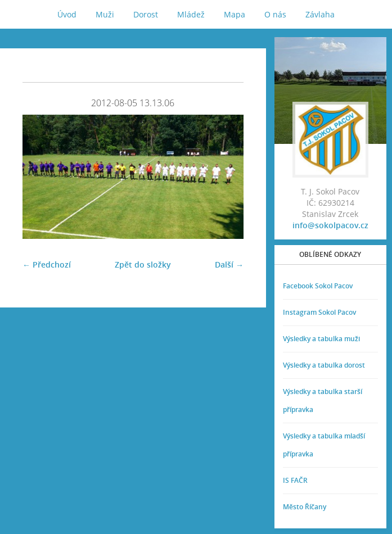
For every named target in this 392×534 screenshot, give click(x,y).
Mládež (191, 14)
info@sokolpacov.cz (330, 225)
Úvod (67, 14)
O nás (275, 14)
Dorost (146, 14)
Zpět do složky (143, 264)
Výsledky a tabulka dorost (324, 365)
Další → (229, 264)
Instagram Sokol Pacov (319, 312)
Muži (105, 14)
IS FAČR (295, 480)
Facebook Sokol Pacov (318, 286)
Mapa (235, 14)
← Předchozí (47, 264)
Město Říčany (305, 507)
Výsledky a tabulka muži (321, 339)
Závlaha (320, 14)
